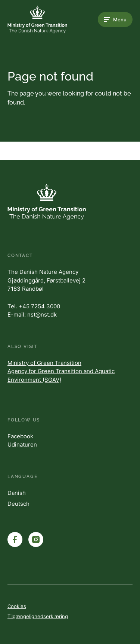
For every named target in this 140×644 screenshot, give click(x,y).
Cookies (17, 606)
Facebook (20, 436)
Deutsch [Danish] (18, 504)
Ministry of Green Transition (44, 363)
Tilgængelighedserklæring (38, 616)
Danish (17, 493)
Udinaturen (22, 445)
